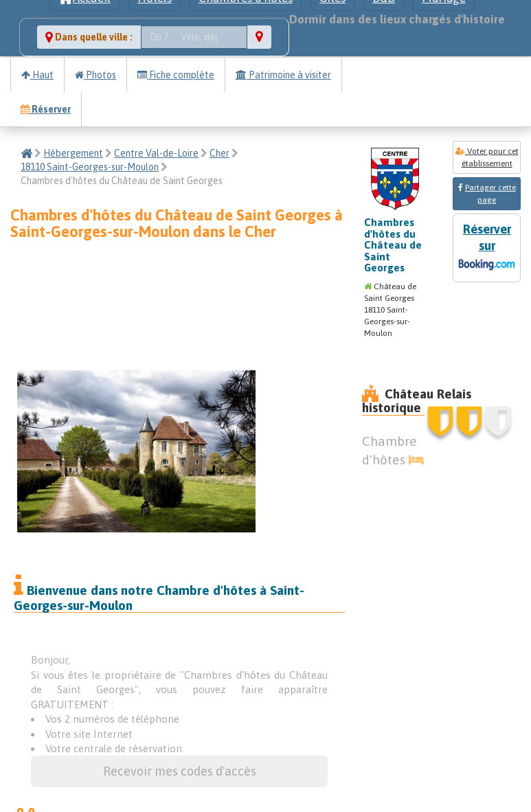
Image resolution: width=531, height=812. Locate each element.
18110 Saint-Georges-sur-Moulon (90, 167)
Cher (219, 153)
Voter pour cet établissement (487, 157)
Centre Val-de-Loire (156, 153)
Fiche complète (176, 75)
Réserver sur (487, 248)
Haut (37, 75)
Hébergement (73, 153)
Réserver (46, 109)
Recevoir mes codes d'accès (180, 771)
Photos (95, 75)
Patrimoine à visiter (283, 75)
